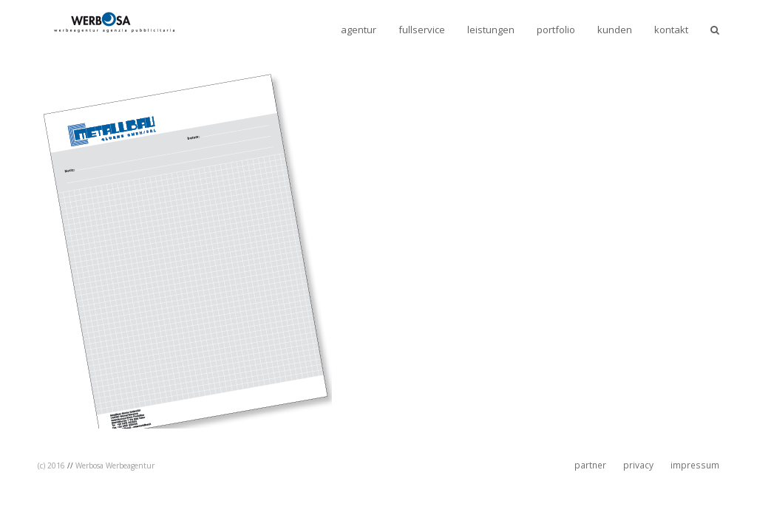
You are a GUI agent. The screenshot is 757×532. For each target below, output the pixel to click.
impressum (695, 465)
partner (590, 465)
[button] (715, 30)
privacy (638, 465)
